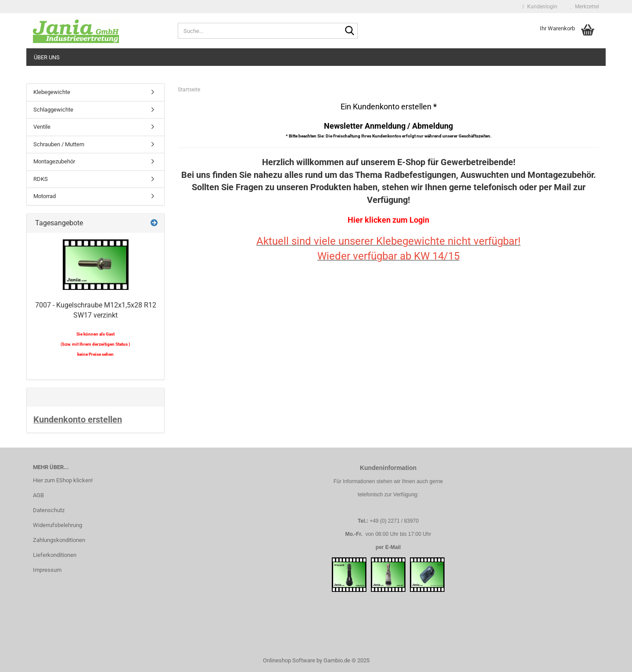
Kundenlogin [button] (540, 7)
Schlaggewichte (53, 110)
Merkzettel (585, 7)
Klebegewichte (52, 92)
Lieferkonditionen (55, 555)
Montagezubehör (54, 161)
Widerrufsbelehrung (57, 525)
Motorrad (45, 196)
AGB (38, 495)
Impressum (47, 570)
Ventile (42, 127)
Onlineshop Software (289, 660)
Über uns (47, 57)
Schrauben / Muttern (59, 144)
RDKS (41, 179)
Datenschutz (49, 510)
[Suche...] (349, 31)
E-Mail (393, 547)
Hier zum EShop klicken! (63, 480)
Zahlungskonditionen (59, 540)
